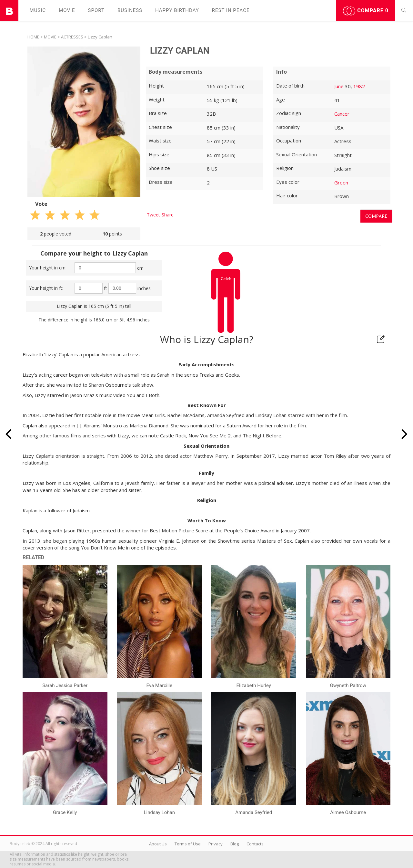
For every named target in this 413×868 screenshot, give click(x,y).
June (339, 86)
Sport (96, 10)
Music (38, 10)
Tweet (153, 215)
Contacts (255, 844)
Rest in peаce (231, 10)
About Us (158, 844)
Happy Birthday (177, 10)
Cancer (342, 114)
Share (168, 215)
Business (130, 10)
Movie (67, 10)
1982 (359, 86)
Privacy (216, 844)
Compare (366, 11)
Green (341, 183)
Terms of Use (188, 844)
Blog (235, 844)
